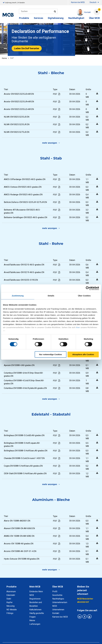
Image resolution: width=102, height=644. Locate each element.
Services (38, 18)
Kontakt (56, 613)
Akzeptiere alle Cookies (83, 354)
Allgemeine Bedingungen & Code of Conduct (52, 637)
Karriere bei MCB (78, 2)
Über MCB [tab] (58, 587)
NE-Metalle (12, 610)
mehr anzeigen (51, 143)
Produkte (24, 18)
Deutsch (93, 2)
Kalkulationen (35, 610)
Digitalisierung (56, 18)
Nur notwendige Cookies (50, 354)
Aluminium (11, 592)
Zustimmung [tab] (18, 296)
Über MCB (94, 18)
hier (78, 327)
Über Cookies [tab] (84, 296)
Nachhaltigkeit (76, 18)
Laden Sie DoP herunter (27, 48)
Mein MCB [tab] (35, 587)
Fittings (10, 613)
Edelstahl (11, 595)
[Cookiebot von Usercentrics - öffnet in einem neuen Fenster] (88, 288)
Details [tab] (51, 296)
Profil (55, 592)
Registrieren (35, 599)
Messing (10, 606)
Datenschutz (23, 637)
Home (4, 58)
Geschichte (57, 595)
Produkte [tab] (11, 587)
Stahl (9, 599)
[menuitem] (68, 3)
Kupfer (10, 602)
